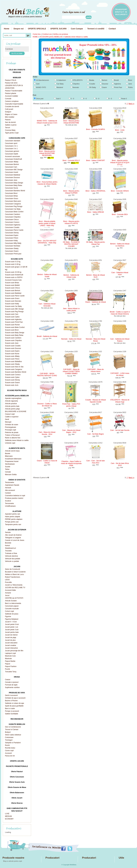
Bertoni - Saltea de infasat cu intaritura (120, 245)
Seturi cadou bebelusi (13, 735)
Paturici (8, 120)
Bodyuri (8, 732)
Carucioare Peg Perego (14, 206)
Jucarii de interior (11, 635)
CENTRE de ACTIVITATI (14, 598)
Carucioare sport (11, 143)
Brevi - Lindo (120, 130)
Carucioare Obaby (12, 248)
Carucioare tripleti (12, 154)
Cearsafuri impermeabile (14, 104)
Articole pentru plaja (12, 409)
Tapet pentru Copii (12, 133)
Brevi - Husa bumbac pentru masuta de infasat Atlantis (47, 183)
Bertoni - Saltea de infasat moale (47, 276)
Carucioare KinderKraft (13, 159)
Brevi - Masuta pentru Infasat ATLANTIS (71, 222)
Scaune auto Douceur (13, 348)
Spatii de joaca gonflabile (14, 706)
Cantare (8, 493)
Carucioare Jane (11, 180)
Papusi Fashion (11, 666)
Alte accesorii (10, 490)
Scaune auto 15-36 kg (13, 272)
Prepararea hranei (12, 461)
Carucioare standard (13, 141)
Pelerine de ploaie (12, 432)
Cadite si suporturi (12, 417)
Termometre (9, 503)
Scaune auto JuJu (12, 385)
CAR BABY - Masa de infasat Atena (95, 370)
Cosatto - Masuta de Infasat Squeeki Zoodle (95, 401)
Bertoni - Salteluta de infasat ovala (71, 276)
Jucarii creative (11, 645)
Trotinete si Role (11, 553)
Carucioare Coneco (12, 222)
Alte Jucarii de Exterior (13, 535)
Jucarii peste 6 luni (12, 624)
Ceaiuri (8, 680)
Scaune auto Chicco (12, 288)
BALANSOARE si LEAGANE (16, 411)
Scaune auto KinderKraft (14, 275)
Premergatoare (11, 427)
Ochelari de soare (12, 425)
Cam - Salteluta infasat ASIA (120, 274)
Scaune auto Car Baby (13, 306)
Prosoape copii (10, 430)
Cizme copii (9, 751)
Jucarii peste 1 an (12, 627)
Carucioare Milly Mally (13, 243)
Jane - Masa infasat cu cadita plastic (71, 310)
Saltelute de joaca (12, 614)
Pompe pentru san (12, 522)
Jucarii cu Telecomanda (14, 585)
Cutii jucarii (9, 109)
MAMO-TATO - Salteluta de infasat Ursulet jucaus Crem (47, 122)
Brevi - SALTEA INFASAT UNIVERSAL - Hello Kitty (47, 242)
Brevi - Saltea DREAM (96, 212)
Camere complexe (12, 101)
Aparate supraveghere (13, 398)
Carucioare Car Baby (13, 209)
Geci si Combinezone (13, 727)
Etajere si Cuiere (11, 114)
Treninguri (9, 740)
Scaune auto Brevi (12, 330)
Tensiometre (9, 482)
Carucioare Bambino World (15, 191)
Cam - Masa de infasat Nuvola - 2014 (47, 433)
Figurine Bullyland (12, 619)
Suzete (8, 467)
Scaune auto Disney (12, 380)
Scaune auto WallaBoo (13, 362)
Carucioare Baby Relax (14, 185)
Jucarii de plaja (11, 638)
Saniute (8, 532)
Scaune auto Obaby (12, 364)
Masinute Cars (10, 656)
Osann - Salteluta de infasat (96, 302)
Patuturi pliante (11, 93)
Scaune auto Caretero (13, 338)
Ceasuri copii (10, 414)
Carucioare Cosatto (12, 227)
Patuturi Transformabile (14, 91)
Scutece (8, 501)
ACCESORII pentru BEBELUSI (51, 37)
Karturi (7, 546)
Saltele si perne (11, 125)
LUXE (7, 814)
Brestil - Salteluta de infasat (47, 336)
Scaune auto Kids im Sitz (14, 367)
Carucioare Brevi (11, 193)
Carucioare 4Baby (12, 162)
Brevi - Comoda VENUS (120, 191)
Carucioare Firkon (12, 238)
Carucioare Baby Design (14, 183)
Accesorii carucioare (12, 156)
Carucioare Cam (11, 167)
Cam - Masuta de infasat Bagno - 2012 (71, 431)
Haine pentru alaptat (12, 517)
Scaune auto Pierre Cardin (15, 296)
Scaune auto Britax (12, 283)
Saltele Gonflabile (12, 714)
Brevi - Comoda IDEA (120, 214)
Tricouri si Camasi (12, 730)
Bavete (8, 454)
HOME (35, 37)
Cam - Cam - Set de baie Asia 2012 (96, 462)
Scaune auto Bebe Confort (15, 327)
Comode (8, 99)
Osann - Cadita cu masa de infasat (47, 462)
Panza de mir (10, 756)
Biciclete (8, 543)
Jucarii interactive (11, 648)
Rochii (7, 745)
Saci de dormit (10, 122)
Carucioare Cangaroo (13, 204)
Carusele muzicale (12, 609)
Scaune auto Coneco (13, 375)
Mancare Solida (11, 475)
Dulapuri (8, 112)
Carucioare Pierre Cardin (14, 230)
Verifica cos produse (60, 34)
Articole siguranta (11, 401)
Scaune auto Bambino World (16, 372)
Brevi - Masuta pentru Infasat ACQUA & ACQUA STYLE (120, 163)
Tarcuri (7, 128)
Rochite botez (10, 748)
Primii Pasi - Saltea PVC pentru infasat (71, 405)
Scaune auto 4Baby (12, 356)
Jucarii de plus (10, 640)
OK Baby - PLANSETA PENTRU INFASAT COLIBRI (71, 244)
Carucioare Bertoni (12, 164)
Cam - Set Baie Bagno (95, 434)
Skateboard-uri (10, 548)
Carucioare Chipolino (13, 217)
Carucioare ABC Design (14, 170)
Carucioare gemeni (12, 151)
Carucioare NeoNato (13, 246)
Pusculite (8, 582)
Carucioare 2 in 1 (11, 146)
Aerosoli (8, 488)
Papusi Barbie (10, 661)
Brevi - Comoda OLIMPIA (95, 129)
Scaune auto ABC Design (14, 309)
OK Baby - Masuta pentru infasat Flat (95, 243)
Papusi (8, 664)
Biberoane (9, 456)
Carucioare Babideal (13, 175)
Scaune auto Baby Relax (14, 335)
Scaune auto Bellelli (12, 285)
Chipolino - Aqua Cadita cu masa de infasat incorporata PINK (71, 463)
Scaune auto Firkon (12, 359)
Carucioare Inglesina (13, 225)
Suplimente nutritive (12, 687)
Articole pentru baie (12, 406)
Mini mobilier (10, 117)
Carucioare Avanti (12, 172)
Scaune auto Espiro (12, 351)
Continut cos (47, 34)
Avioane (8, 593)
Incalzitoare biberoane (13, 459)
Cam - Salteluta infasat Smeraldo (47, 305)
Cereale (8, 472)
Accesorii (8, 753)
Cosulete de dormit (12, 107)
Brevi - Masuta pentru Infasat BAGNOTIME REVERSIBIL (47, 153)
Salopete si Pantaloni (13, 743)
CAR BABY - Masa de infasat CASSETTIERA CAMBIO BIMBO (71, 371)
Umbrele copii (10, 443)
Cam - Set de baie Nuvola (120, 430)
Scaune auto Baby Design (15, 333)
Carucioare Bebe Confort (14, 212)
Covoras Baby (10, 130)
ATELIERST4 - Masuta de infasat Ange (120, 401)
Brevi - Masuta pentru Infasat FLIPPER (71, 192)
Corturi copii (9, 611)
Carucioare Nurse (12, 188)
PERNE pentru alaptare (14, 519)
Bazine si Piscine (11, 701)
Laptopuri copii (10, 653)
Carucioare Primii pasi (13, 254)
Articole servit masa (12, 451)
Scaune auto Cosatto (13, 346)
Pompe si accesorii (12, 711)
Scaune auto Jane (12, 343)
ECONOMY (9, 819)
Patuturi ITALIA (11, 80)
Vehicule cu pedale (12, 561)
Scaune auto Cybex (12, 317)
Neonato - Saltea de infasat (71, 339)
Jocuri (7, 595)
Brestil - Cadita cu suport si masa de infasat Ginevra (120, 313)
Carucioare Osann (12, 251)
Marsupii (8, 422)
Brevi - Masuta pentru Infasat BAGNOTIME (71, 122)
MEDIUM (8, 816)
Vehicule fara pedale (13, 559)
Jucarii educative (11, 643)
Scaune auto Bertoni (13, 291)
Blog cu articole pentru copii (13, 861)
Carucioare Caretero (13, 214)
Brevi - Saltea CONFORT (96, 160)
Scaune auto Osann (12, 383)
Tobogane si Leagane (13, 538)
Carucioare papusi (12, 606)
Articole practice (11, 404)
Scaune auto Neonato (13, 301)
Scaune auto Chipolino (13, 340)
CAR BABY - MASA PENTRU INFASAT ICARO (47, 375)
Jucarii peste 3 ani (12, 630)
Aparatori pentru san (13, 514)
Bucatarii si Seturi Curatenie (15, 572)
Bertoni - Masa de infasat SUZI (95, 276)
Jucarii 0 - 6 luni (11, 622)
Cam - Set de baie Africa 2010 (120, 464)
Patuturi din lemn (11, 83)
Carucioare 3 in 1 (11, 149)
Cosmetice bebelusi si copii (15, 496)
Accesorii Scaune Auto (13, 280)
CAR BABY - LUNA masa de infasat (120, 374)
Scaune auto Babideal (13, 293)
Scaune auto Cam (12, 314)
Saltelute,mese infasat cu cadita (17, 440)
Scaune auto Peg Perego (14, 312)
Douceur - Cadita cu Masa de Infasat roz (47, 405)
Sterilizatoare (10, 464)
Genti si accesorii (11, 695)
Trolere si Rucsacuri (12, 435)
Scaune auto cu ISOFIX (14, 277)
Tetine (7, 469)
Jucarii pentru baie (12, 632)
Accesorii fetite (10, 590)
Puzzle (7, 669)
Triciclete (8, 551)
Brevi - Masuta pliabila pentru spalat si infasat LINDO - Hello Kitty (47, 223)
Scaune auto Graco (12, 298)
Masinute (8, 659)
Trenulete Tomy (11, 672)
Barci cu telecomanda (13, 603)
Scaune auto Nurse (12, 354)
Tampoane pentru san (13, 524)
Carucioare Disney (12, 233)
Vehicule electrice (11, 556)
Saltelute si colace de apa (14, 703)
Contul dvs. (37, 34)
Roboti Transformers (13, 577)
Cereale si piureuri (12, 682)
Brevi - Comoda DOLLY (71, 160)
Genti (7, 419)
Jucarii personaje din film (14, 651)
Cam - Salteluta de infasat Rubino (120, 340)
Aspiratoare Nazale (12, 485)
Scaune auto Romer (12, 325)
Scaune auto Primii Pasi (14, 322)
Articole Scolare (11, 601)
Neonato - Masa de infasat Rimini (96, 340)
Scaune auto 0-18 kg (13, 264)
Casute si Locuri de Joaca (15, 540)
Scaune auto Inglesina (13, 319)
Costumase (9, 737)
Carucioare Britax (11, 196)
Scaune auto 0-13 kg (13, 262)
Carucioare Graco (12, 199)
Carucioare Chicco (12, 220)
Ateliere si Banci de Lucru (14, 574)
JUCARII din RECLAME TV (15, 588)
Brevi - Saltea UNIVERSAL (95, 191)
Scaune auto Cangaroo (14, 369)
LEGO (7, 580)
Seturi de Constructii (12, 569)
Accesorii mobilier (12, 96)
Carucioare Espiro (12, 235)
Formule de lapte (11, 685)
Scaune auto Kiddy (12, 304)
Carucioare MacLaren (13, 201)
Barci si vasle (10, 708)
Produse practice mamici (14, 498)
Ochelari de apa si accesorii (15, 698)
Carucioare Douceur (12, 178)
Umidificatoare (10, 506)
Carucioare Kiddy (11, 241)
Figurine (8, 616)
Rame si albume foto (13, 438)
